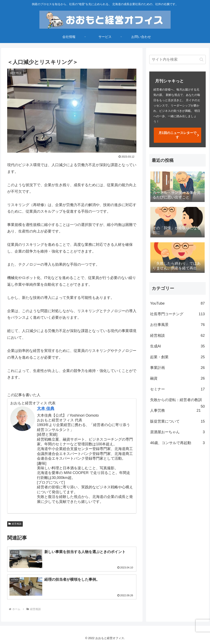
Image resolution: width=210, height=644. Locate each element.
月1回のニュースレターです (177, 135)
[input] (177, 60)
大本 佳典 (46, 408)
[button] (201, 60)
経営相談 (15, 524)
